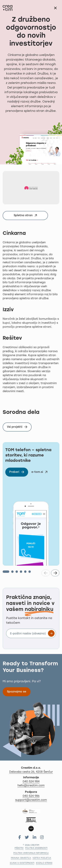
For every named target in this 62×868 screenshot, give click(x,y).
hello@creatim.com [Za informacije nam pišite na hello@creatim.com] (31, 786)
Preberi (19, 473)
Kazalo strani (44, 863)
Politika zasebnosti (36, 848)
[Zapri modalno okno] (55, 8)
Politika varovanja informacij (31, 853)
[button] (6, 572)
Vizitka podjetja (42, 858)
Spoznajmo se (17, 692)
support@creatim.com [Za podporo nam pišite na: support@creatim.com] (31, 800)
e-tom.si (40, 473)
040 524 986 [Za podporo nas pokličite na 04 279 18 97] (31, 796)
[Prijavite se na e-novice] (51, 633)
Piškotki (19, 848)
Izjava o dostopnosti (22, 863)
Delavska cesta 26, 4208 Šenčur (34, 772)
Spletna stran (27, 216)
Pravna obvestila (21, 858)
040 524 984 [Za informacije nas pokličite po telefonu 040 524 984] (31, 782)
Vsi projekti (17, 427)
